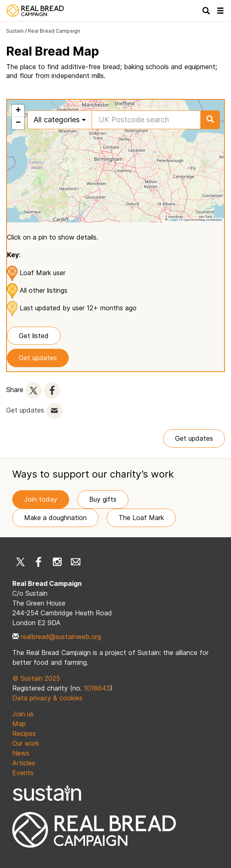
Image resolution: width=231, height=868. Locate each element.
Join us (23, 714)
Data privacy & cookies (47, 698)
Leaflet (171, 220)
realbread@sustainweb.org (61, 637)
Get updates (38, 358)
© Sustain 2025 (36, 678)
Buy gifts (103, 499)
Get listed (34, 336)
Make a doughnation (55, 518)
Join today (41, 499)
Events (23, 773)
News (21, 753)
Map (19, 724)
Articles (24, 763)
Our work (26, 743)
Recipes (24, 733)
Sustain (15, 31)
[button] (18, 111)
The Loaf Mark (141, 518)
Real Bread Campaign (54, 31)
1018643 (97, 688)
